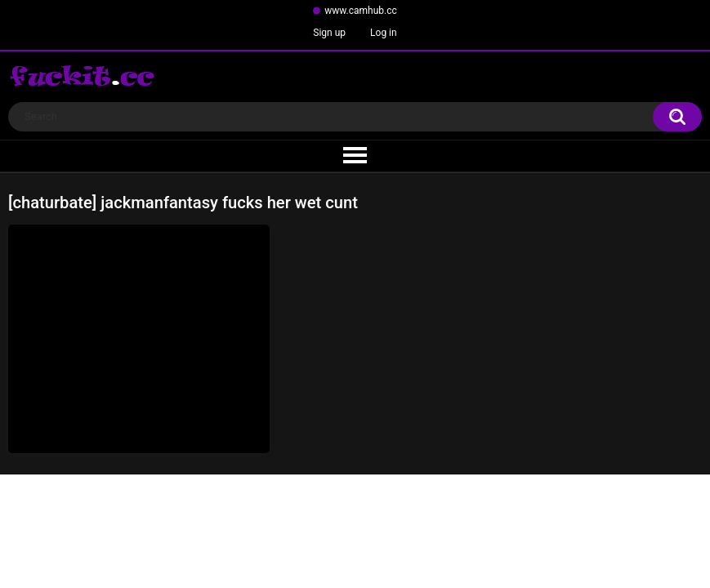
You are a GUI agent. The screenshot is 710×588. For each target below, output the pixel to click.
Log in (384, 33)
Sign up (329, 33)
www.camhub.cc (361, 11)
